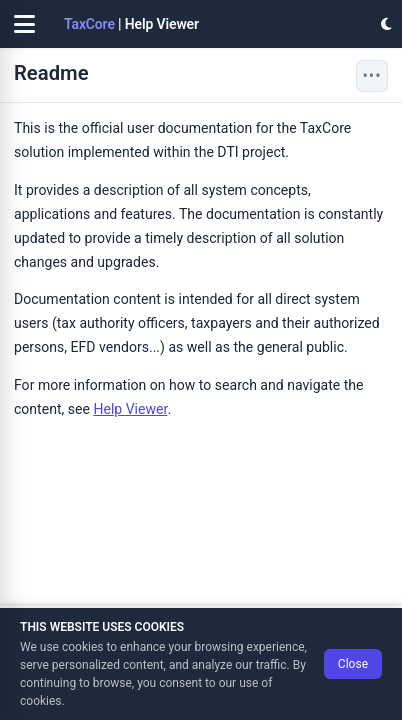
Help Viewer (130, 409)
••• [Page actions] (371, 75)
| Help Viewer (131, 24)
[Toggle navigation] (24, 24)
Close (353, 664)
